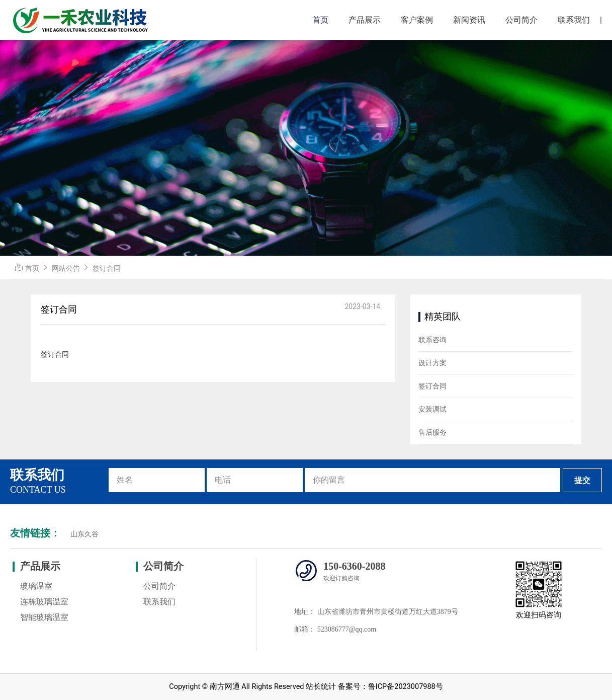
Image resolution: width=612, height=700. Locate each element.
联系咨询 (432, 340)
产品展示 (365, 20)
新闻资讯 (469, 20)
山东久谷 (84, 534)
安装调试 (432, 409)
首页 (320, 20)
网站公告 (66, 268)
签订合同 (107, 268)
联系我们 (574, 20)
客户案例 (417, 20)
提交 (582, 480)
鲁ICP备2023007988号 (406, 687)
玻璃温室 (36, 586)
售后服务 (432, 432)
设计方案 (432, 363)
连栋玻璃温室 (44, 602)
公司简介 (521, 20)
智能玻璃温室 (44, 617)
